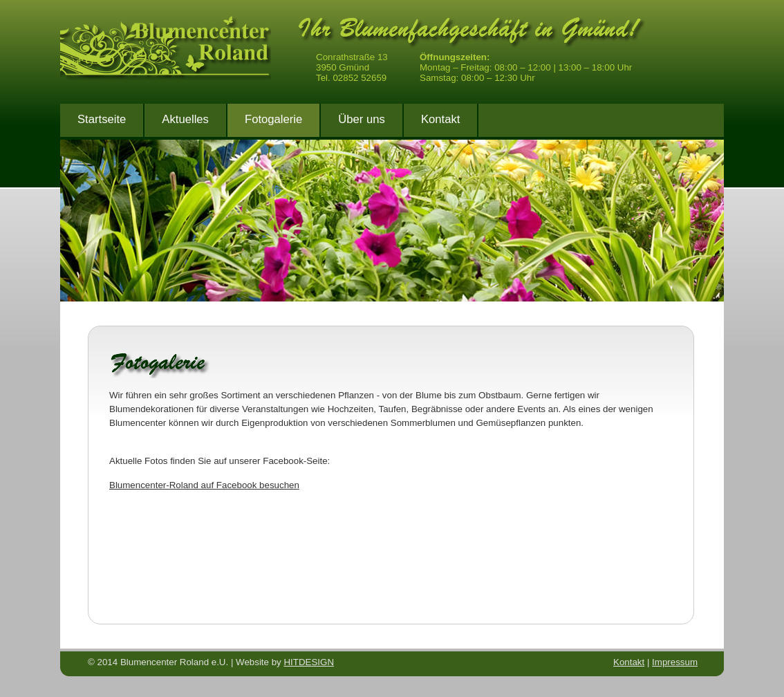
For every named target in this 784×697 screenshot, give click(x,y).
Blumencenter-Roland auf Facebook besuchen (204, 485)
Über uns (362, 119)
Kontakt (440, 119)
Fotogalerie (273, 119)
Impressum (675, 662)
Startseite (102, 119)
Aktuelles (185, 119)
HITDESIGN (309, 662)
